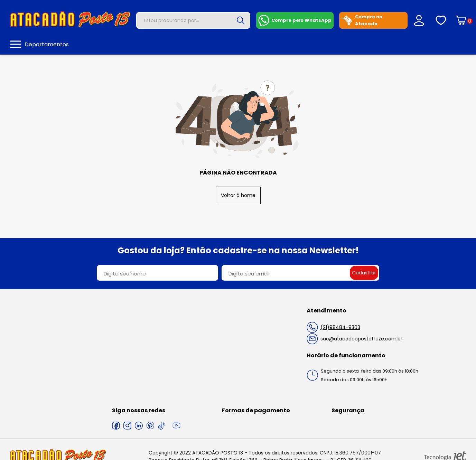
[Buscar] (241, 20)
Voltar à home (238, 195)
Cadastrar (364, 273)
